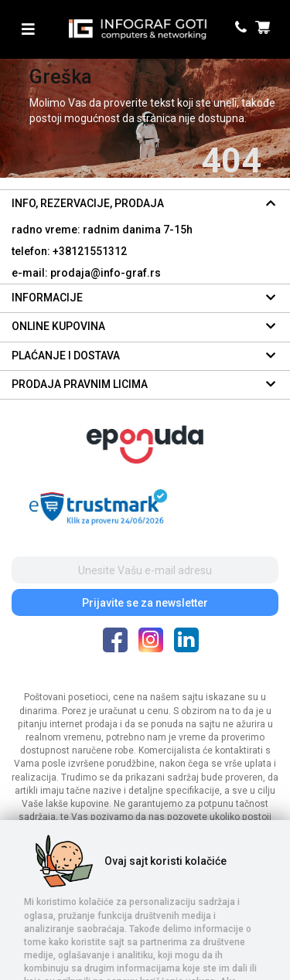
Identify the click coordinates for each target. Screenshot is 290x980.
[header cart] (265, 29)
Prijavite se (145, 603)
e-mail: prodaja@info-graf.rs (86, 273)
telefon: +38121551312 (69, 251)
